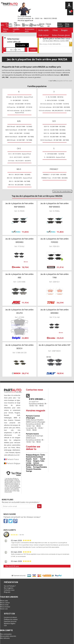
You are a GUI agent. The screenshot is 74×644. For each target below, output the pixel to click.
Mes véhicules (5, 638)
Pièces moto (4, 605)
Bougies (64, 30)
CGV (5, 625)
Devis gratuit (60, 25)
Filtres (55, 30)
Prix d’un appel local (25, 21)
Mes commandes (6, 634)
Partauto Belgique (12, 463)
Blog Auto (67, 25)
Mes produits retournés (8, 636)
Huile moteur (44, 35)
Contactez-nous (9, 590)
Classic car (48, 25)
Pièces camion (5, 603)
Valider (33, 50)
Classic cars (42, 25)
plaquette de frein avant (64, 81)
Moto (18, 25)
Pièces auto (4, 601)
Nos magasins (9, 588)
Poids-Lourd (10, 25)
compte (69, 7)
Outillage (33, 25)
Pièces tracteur (5, 607)
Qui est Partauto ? (10, 586)
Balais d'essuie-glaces (61, 35)
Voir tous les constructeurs (62, 191)
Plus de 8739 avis (12, 566)
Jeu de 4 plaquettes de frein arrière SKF (55, 345)
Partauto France (11, 459)
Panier (72, 11)
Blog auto (7, 592)
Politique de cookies (11, 619)
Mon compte (6, 630)
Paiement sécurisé (10, 621)
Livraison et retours (10, 617)
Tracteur (25, 25)
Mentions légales (10, 623)
